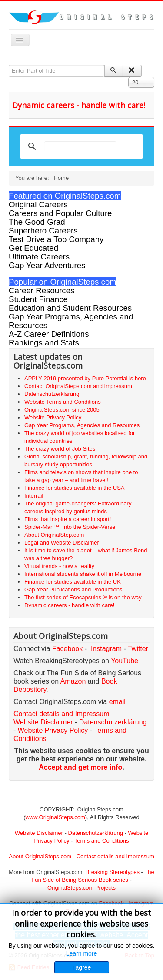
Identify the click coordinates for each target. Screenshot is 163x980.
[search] (80, 146)
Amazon (74, 681)
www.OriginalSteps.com (55, 817)
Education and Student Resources (70, 308)
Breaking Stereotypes (113, 872)
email (117, 702)
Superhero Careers (43, 231)
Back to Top (140, 955)
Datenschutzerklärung (113, 722)
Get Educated (33, 248)
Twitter (138, 649)
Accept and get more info (80, 767)
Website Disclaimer (43, 722)
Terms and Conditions (102, 841)
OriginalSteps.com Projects (81, 888)
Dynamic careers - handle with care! (79, 105)
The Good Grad (37, 222)
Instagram (106, 649)
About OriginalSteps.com (40, 856)
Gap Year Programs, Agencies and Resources (71, 321)
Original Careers (38, 204)
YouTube (125, 661)
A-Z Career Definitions (49, 334)
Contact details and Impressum (115, 856)
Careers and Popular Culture (60, 213)
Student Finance (38, 299)
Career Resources (42, 291)
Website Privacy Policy (53, 730)
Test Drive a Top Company (56, 239)
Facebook (67, 649)
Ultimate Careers (39, 257)
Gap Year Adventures (47, 265)
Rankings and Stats (44, 343)
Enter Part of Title (9, 65)
